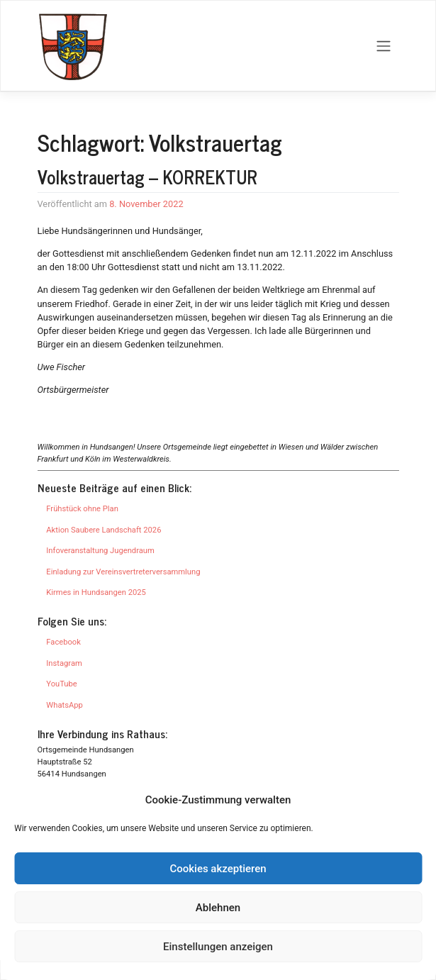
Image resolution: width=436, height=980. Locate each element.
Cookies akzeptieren (218, 869)
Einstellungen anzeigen (218, 947)
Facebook (63, 642)
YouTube (61, 684)
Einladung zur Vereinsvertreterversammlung (123, 572)
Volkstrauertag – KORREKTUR (147, 177)
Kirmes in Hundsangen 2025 (96, 592)
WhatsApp (64, 705)
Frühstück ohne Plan (82, 509)
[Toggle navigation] (383, 46)
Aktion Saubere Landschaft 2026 (104, 530)
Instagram (64, 663)
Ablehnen (218, 908)
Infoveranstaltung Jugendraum (100, 551)
